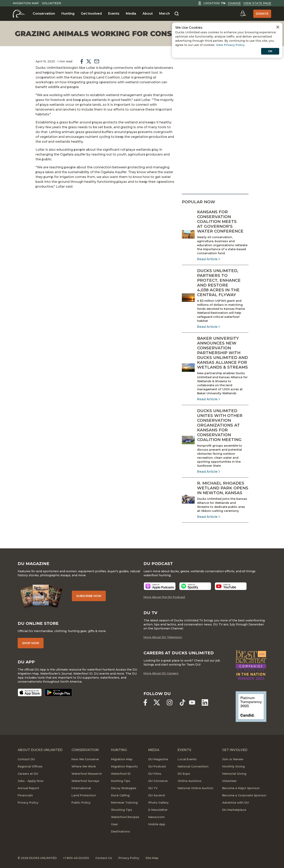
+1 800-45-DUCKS (76, 858)
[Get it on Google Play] (59, 692)
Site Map (152, 858)
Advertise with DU (236, 803)
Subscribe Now (89, 596)
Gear (115, 824)
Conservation (44, 14)
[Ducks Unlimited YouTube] (192, 702)
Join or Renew (233, 759)
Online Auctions (190, 781)
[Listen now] (160, 586)
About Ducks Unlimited (40, 750)
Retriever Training (124, 803)
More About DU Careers (161, 673)
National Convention (193, 766)
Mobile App (157, 824)
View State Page (257, 3)
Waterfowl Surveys (85, 781)
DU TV (153, 788)
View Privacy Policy (230, 45)
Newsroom (156, 817)
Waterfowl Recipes (125, 817)
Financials (25, 795)
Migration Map (26, 3)
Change (234, 3)
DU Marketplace (234, 810)
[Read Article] (215, 236)
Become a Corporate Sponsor (244, 795)
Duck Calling (120, 795)
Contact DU (26, 759)
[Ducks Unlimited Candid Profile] (251, 706)
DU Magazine (158, 759)
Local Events (187, 759)
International (81, 788)
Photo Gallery (158, 803)
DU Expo (184, 774)
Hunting (68, 14)
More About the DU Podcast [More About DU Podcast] (164, 597)
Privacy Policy (28, 803)
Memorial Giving (234, 774)
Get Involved (91, 14)
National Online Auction (195, 788)
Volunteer (51, 3)
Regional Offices (30, 766)
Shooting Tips (122, 810)
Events (114, 14)
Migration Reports (124, 766)
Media (131, 14)
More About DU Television (163, 637)
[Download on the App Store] (30, 692)
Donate (262, 14)
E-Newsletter (158, 810)
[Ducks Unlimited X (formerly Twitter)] (157, 702)
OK (270, 51)
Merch (164, 14)
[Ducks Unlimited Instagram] (170, 702)
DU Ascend (157, 795)
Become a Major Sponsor (241, 788)
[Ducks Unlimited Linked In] (205, 702)
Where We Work (84, 766)
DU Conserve (158, 781)
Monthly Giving (233, 766)
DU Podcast (157, 766)
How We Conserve (85, 759)
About (148, 14)
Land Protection (84, 795)
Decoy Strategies (124, 788)
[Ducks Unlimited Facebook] (145, 702)
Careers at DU (28, 774)
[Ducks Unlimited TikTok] (182, 702)
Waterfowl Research (87, 774)
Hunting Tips (121, 781)
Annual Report (28, 788)
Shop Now (31, 643)
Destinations (121, 831)
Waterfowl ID (121, 774)
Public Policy (81, 803)
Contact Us (104, 858)
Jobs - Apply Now (31, 781)
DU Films (155, 774)
